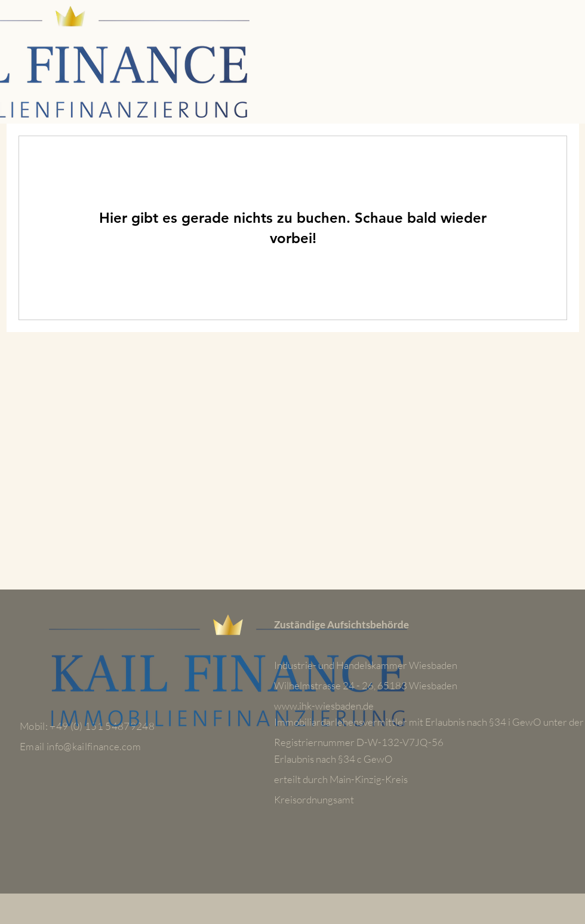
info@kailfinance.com (94, 746)
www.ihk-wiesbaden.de (324, 706)
